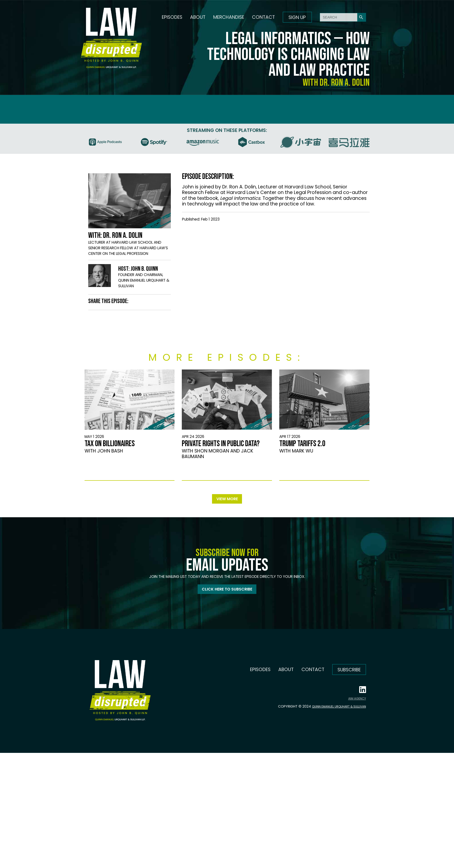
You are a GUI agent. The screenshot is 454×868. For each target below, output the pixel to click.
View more (227, 500)
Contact (263, 17)
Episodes (172, 17)
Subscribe (349, 673)
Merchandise (229, 17)
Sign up (297, 17)
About (198, 17)
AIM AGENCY (357, 702)
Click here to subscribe (227, 592)
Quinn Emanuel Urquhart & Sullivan (333, 710)
